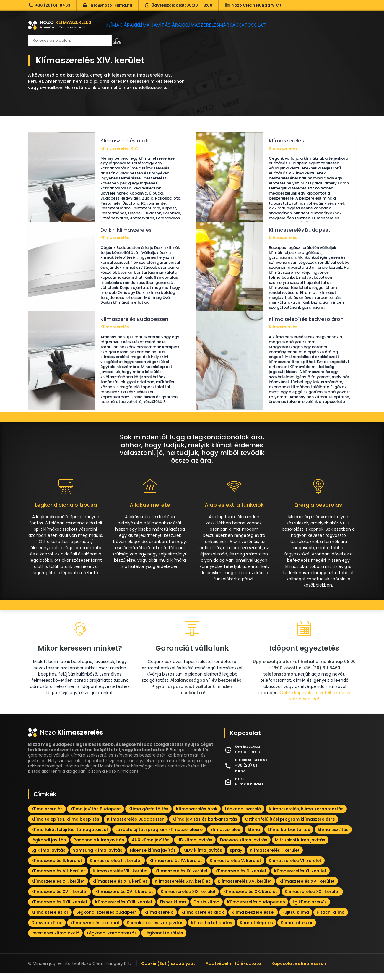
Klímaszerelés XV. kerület (245, 888)
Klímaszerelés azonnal (95, 929)
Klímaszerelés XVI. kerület (307, 888)
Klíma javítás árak (165, 25)
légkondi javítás (49, 847)
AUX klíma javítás (151, 847)
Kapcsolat (271, 25)
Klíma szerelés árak (203, 919)
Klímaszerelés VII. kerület (58, 878)
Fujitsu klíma (296, 919)
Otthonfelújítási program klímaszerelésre (290, 826)
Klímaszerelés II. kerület (57, 867)
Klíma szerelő (159, 919)
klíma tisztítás (333, 836)
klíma (254, 836)
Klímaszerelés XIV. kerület (182, 888)
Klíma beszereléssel (253, 919)
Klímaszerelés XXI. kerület (312, 898)
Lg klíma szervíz (310, 909)
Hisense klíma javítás (153, 857)
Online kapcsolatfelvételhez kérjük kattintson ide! (315, 703)
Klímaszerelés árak (197, 816)
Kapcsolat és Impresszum (300, 970)
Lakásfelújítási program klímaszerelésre (159, 836)
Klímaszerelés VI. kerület (295, 867)
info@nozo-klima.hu (107, 5)
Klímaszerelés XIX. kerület (188, 898)
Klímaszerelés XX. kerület (250, 898)
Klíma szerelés (47, 816)
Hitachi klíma (331, 919)
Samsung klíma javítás (98, 857)
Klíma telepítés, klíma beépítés (65, 826)
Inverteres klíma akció (55, 940)
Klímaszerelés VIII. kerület (120, 878)
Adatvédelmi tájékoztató (233, 970)
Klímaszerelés (210, 25)
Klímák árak (123, 25)
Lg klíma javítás (48, 857)
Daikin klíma (206, 909)
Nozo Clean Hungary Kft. (253, 5)
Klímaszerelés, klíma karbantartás (306, 816)
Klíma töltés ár (297, 929)
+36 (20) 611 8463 (49, 5)
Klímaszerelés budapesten (256, 909)
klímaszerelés (225, 836)
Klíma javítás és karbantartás (205, 826)
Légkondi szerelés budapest (106, 919)
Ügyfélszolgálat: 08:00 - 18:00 (178, 5)
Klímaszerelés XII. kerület (58, 888)
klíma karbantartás (289, 836)
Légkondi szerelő (243, 816)
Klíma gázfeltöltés (148, 816)
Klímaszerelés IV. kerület (176, 867)
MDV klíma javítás (203, 857)
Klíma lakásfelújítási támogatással (70, 836)
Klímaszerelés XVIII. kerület (124, 898)
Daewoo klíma (47, 929)
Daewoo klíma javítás (244, 847)
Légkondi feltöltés (164, 940)
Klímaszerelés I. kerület (275, 857)
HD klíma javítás (195, 847)
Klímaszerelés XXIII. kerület (124, 909)
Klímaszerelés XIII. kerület (120, 888)
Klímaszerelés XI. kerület (300, 878)
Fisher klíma (173, 909)
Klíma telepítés (256, 929)
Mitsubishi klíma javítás (300, 847)
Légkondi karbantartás (112, 940)
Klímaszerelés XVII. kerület (60, 898)
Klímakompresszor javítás (155, 929)
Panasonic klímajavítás (99, 847)
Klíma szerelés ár (50, 919)
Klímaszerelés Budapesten (136, 826)
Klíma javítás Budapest (96, 816)
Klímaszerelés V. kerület (235, 867)
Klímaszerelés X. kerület (241, 878)
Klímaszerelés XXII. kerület (59, 909)
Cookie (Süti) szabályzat (168, 970)
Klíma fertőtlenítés (212, 929)
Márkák (242, 25)
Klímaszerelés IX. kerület (182, 878)
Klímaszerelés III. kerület (116, 867)
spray (236, 857)
